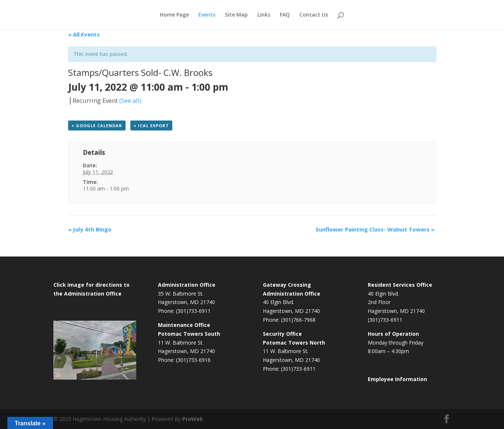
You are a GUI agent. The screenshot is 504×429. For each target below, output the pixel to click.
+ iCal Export (151, 125)
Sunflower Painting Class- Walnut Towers (375, 229)
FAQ (285, 15)
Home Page (174, 15)
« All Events (84, 34)
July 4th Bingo (90, 229)
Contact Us (314, 15)
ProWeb (193, 419)
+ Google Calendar (97, 125)
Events (207, 15)
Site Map (236, 15)
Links (264, 15)
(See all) (130, 100)
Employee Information (397, 379)
